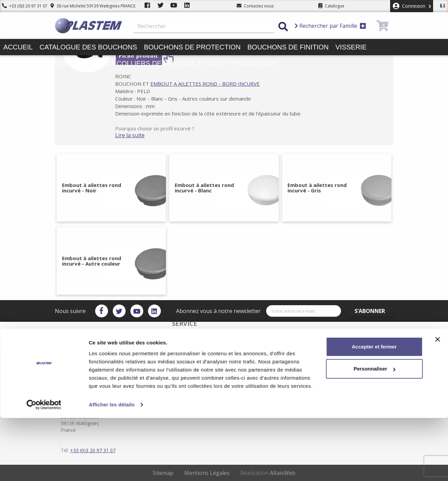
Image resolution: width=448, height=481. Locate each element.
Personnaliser (374, 432)
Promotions (253, 63)
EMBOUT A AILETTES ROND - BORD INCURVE (213, 84)
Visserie (351, 47)
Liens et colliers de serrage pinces (154, 63)
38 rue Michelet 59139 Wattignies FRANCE (89, 6)
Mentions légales (252, 375)
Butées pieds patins (41, 63)
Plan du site (247, 386)
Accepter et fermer (374, 410)
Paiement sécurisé (182, 375)
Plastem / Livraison (253, 370)
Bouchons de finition (288, 47)
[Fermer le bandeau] (438, 402)
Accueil (18, 47)
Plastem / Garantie (182, 381)
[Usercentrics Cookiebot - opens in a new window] (44, 468)
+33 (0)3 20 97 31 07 (23, 6)
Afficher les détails (112, 468)
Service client (177, 370)
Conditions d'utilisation (258, 381)
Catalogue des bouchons (88, 47)
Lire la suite (138, 135)
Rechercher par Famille (330, 26)
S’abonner (374, 311)
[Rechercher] (204, 26)
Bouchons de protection (192, 47)
